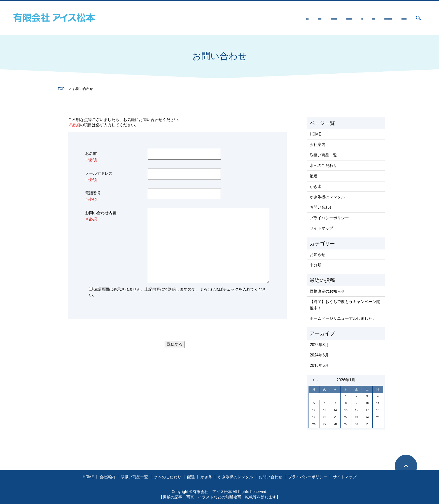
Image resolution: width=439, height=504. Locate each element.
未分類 (316, 265)
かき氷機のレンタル (356, 18)
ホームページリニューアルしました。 (343, 318)
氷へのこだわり (277, 18)
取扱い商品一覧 (240, 18)
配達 (304, 18)
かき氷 (323, 18)
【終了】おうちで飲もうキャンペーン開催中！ (345, 305)
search (418, 18)
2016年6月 (319, 365)
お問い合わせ (395, 18)
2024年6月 (319, 355)
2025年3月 (319, 345)
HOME (186, 18)
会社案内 (209, 18)
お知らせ (317, 255)
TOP (61, 89)
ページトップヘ (406, 466)
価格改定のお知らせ (327, 291)
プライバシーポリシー (329, 218)
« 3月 (315, 380)
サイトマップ (321, 228)
